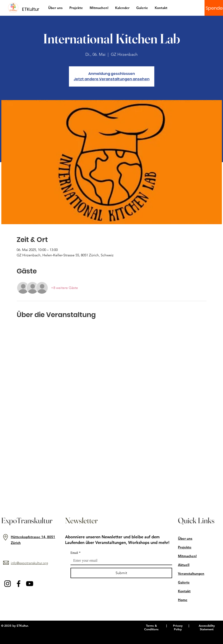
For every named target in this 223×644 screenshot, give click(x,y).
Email (75, 553)
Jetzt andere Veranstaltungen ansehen (112, 79)
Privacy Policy (178, 627)
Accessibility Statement (207, 627)
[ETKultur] (33, 9)
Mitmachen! (187, 556)
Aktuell (184, 565)
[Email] (120, 561)
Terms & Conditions (151, 627)
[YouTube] (30, 584)
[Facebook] (19, 584)
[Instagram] (8, 584)
